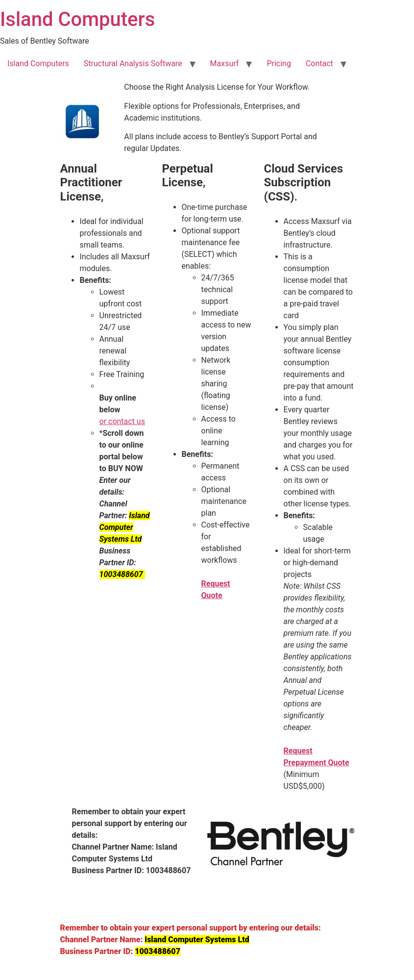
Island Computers (77, 19)
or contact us (122, 421)
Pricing (279, 63)
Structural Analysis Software (133, 63)
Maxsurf (225, 63)
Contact (319, 63)
